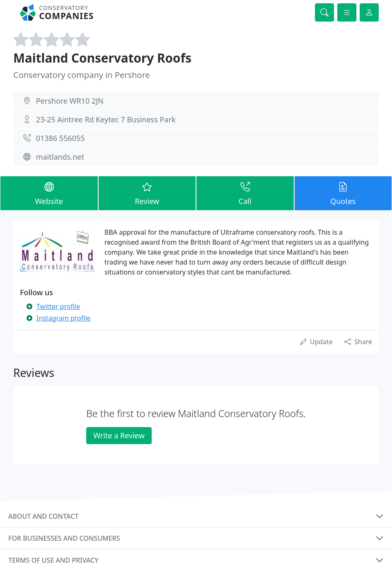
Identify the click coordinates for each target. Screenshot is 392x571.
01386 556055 (60, 138)
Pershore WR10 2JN (70, 101)
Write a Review (119, 435)
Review (147, 193)
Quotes (343, 193)
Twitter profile (58, 306)
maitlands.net (60, 157)
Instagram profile (64, 318)
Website (49, 193)
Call (245, 193)
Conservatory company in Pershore (82, 75)
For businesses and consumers (64, 538)
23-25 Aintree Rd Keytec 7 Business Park (106, 119)
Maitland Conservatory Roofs (102, 58)
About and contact (43, 516)
